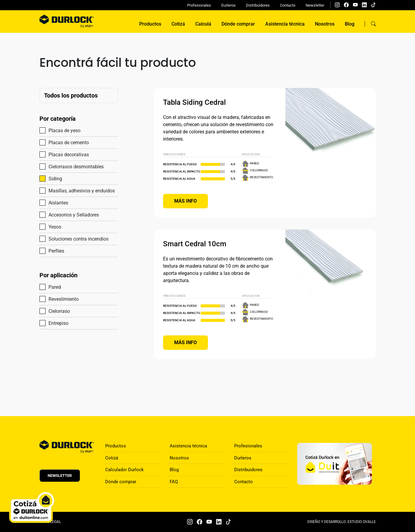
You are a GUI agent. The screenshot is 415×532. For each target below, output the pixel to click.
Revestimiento (61, 299)
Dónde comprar (238, 24)
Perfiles (54, 251)
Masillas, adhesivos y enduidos (79, 190)
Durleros (228, 5)
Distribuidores (258, 5)
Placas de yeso (62, 130)
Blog (350, 24)
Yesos (52, 227)
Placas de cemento (66, 142)
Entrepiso (56, 323)
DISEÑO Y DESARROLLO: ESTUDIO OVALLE (342, 522)
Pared (52, 287)
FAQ (174, 482)
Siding (53, 178)
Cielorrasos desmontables (74, 166)
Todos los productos (71, 95)
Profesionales (199, 5)
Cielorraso (57, 311)
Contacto (288, 5)
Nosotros (325, 24)
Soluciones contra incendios (76, 239)
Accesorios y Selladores (71, 215)
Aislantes (56, 202)
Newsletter (315, 5)
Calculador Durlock (124, 470)
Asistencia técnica (285, 24)
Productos (150, 24)
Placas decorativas (66, 154)
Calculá (203, 24)
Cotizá (178, 24)
